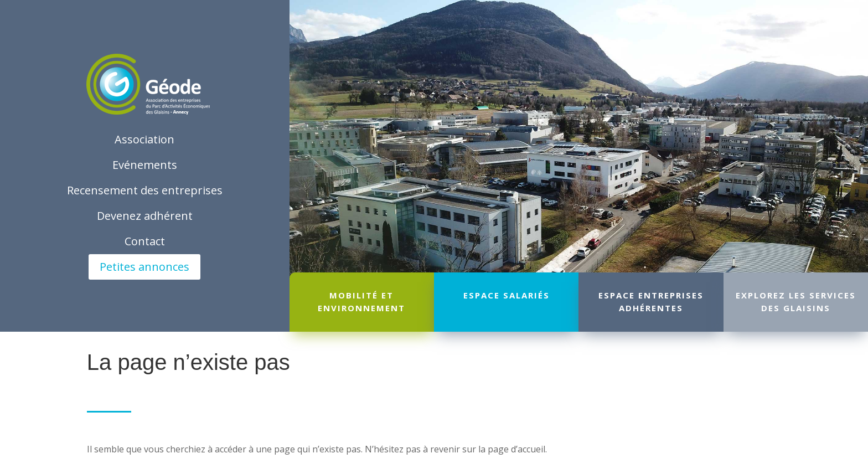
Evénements (145, 165)
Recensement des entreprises (145, 190)
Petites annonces (144, 267)
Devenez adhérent (145, 216)
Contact (145, 241)
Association (144, 139)
